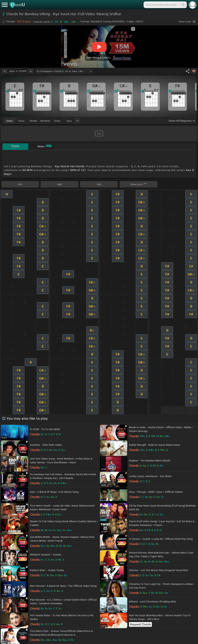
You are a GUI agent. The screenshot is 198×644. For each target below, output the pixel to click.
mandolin (45, 121)
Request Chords (140, 624)
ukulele (33, 121)
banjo (57, 121)
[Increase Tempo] (31, 71)
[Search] (183, 5)
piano (21, 121)
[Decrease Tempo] (5, 71)
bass (69, 121)
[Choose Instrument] (77, 121)
